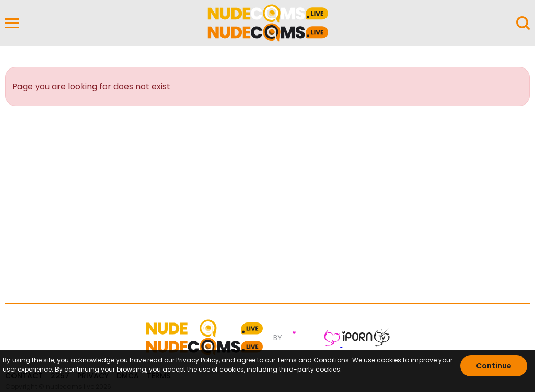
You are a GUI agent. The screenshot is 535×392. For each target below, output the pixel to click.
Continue (494, 366)
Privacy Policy (197, 360)
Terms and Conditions (313, 360)
